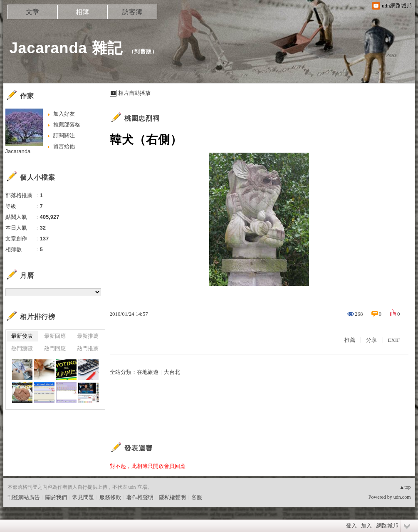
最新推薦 (88, 336)
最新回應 (55, 336)
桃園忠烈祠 (142, 118)
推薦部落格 (67, 125)
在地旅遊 (148, 372)
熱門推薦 (88, 348)
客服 (197, 497)
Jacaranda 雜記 (66, 48)
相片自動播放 (134, 93)
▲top (405, 487)
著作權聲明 (140, 497)
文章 (32, 12)
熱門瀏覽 (22, 348)
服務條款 (110, 497)
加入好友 (64, 114)
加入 (366, 526)
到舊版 (143, 51)
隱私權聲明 (172, 497)
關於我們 (56, 497)
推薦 (350, 340)
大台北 (172, 372)
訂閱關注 (64, 135)
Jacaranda (18, 151)
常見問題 (83, 497)
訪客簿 (132, 12)
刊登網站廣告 (24, 497)
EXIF (394, 340)
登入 (351, 526)
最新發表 (22, 336)
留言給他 (64, 146)
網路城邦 (387, 526)
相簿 (82, 12)
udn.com (402, 497)
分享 (371, 340)
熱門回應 (55, 348)
